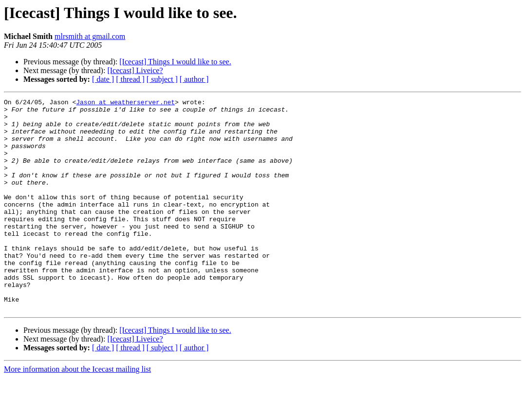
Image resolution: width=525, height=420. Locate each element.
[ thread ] (130, 79)
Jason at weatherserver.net (125, 103)
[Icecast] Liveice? (135, 70)
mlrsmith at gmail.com (90, 36)
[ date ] (103, 79)
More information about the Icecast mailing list (77, 411)
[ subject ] (162, 79)
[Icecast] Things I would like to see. (175, 62)
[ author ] (194, 79)
